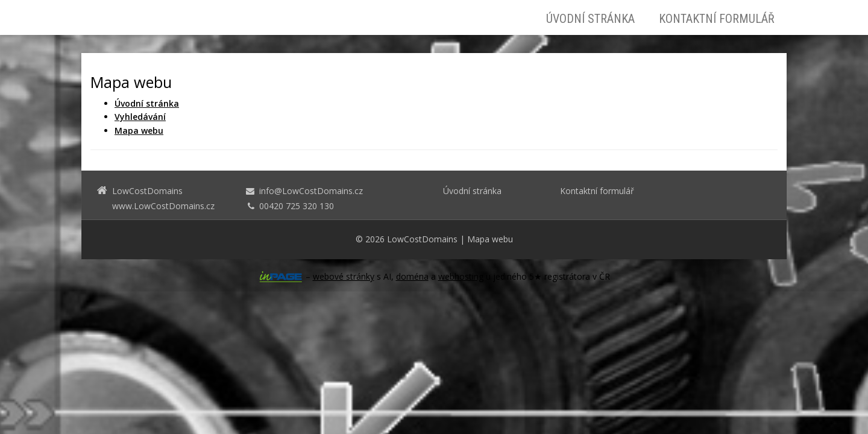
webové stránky (344, 276)
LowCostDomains (422, 239)
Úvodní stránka (590, 19)
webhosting (461, 276)
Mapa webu (490, 239)
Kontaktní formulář (717, 19)
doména (412, 276)
